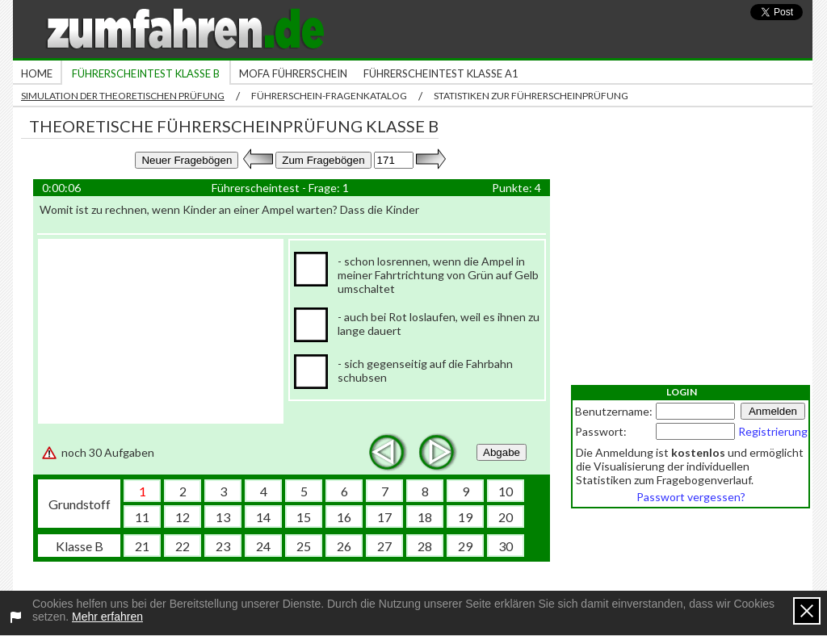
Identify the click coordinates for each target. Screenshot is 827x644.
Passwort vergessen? (691, 497)
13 (223, 517)
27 (384, 546)
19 (465, 517)
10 (506, 491)
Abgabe (502, 452)
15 (304, 517)
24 (263, 546)
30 (506, 546)
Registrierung (773, 431)
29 (465, 546)
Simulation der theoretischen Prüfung (123, 96)
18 (425, 517)
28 (425, 546)
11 (142, 517)
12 (183, 517)
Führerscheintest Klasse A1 (441, 73)
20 (506, 517)
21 (142, 546)
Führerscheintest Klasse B (146, 73)
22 (183, 546)
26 (344, 546)
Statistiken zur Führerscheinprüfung (531, 96)
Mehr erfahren (107, 617)
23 (223, 546)
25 (304, 546)
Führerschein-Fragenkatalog (329, 96)
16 (344, 517)
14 (263, 517)
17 (384, 517)
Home (37, 73)
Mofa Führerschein (293, 73)
